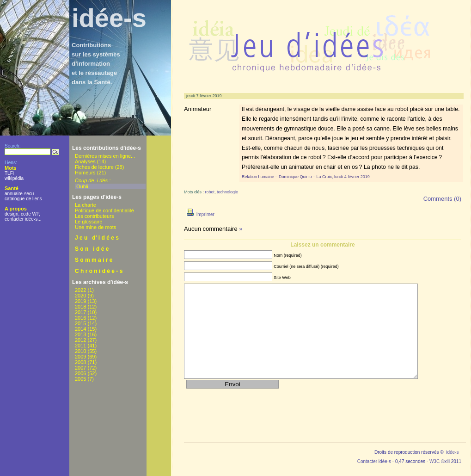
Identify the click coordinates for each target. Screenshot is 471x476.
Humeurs (85, 173)
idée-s (109, 18)
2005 (80, 379)
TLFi (9, 173)
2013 (80, 334)
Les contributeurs (94, 216)
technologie (227, 192)
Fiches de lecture (94, 167)
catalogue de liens (23, 199)
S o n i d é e (92, 249)
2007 (80, 368)
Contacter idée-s (374, 461)
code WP (30, 214)
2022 (80, 290)
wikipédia (14, 178)
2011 (80, 346)
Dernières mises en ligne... (105, 156)
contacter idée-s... (23, 219)
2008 (80, 362)
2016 (80, 318)
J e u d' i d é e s (97, 238)
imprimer (199, 214)
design (11, 214)
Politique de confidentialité (104, 210)
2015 (80, 323)
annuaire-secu (19, 194)
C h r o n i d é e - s (99, 271)
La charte (86, 205)
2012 (80, 340)
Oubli (82, 186)
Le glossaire (89, 222)
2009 (80, 357)
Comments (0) (442, 199)
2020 (80, 296)
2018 (80, 307)
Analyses (85, 161)
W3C (434, 461)
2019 (80, 301)
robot (210, 192)
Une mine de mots (95, 227)
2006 (80, 373)
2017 (80, 312)
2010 (80, 351)
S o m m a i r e (94, 260)
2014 (80, 329)
